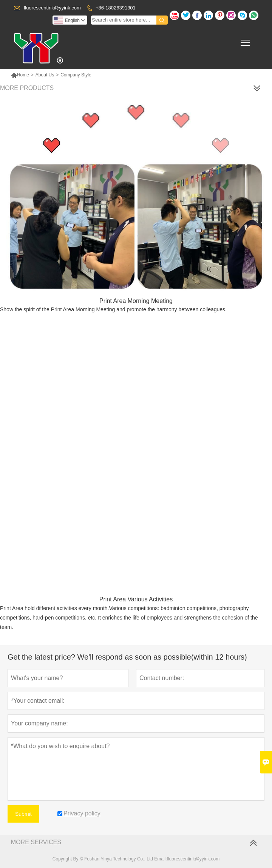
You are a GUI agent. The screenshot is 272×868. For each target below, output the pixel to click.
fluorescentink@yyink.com (52, 8)
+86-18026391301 (116, 8)
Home (20, 75)
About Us (45, 75)
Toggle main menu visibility (246, 40)
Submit (23, 814)
